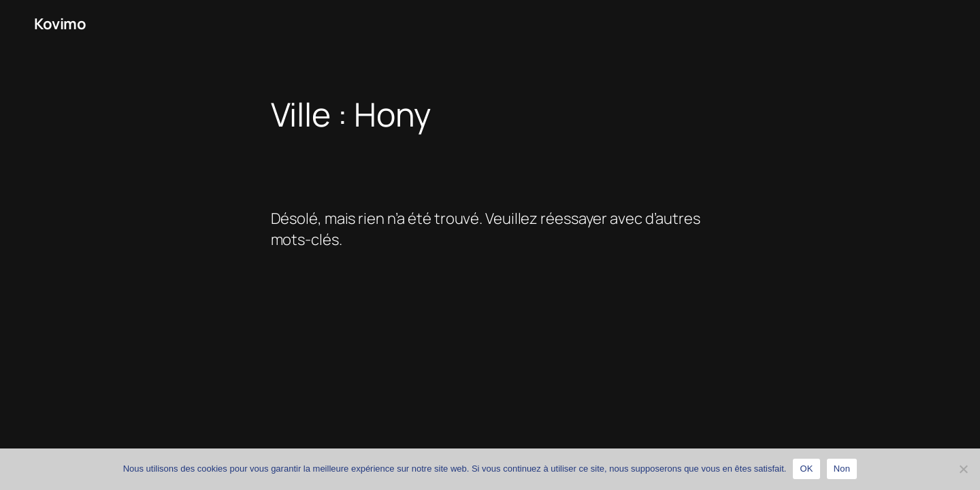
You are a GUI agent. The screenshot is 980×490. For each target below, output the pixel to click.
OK (806, 469)
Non (842, 469)
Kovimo (60, 24)
